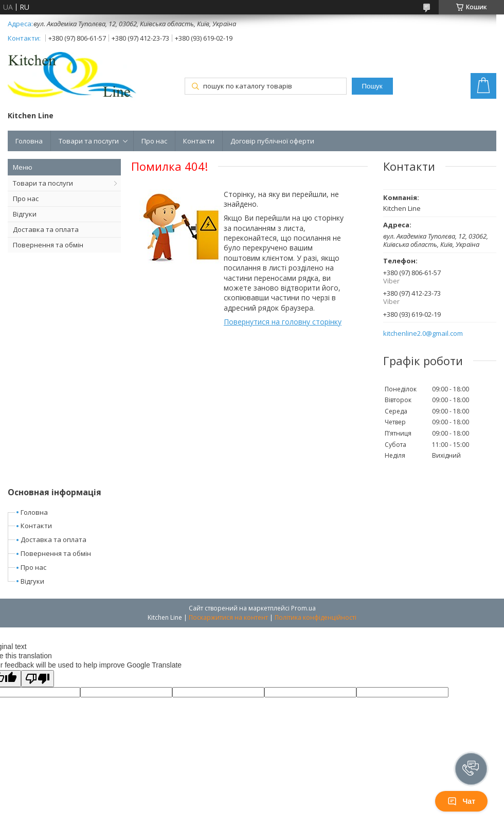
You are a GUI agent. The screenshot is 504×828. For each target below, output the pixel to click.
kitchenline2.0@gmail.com (423, 334)
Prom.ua (303, 608)
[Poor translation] (38, 679)
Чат (461, 801)
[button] (471, 769)
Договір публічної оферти (272, 141)
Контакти (199, 141)
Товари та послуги (89, 141)
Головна (29, 141)
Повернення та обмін (48, 245)
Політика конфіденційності (316, 617)
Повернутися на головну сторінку (283, 322)
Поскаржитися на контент (228, 617)
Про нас (154, 141)
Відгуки (25, 214)
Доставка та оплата (46, 229)
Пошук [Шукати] (372, 86)
